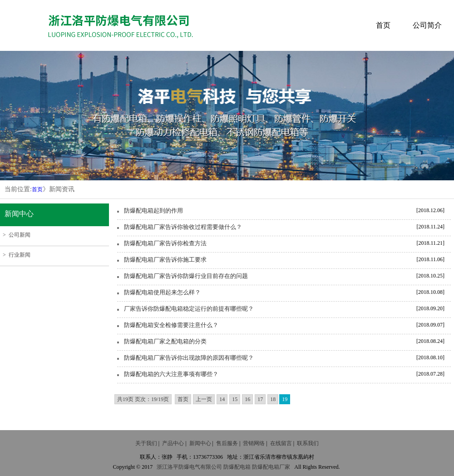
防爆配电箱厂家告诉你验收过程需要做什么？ (183, 227)
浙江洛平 (168, 467)
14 (222, 399)
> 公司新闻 (15, 235)
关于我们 (146, 443)
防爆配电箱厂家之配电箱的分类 (165, 341)
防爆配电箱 (237, 467)
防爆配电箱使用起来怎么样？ (162, 292)
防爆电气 (189, 467)
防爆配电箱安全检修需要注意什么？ (171, 325)
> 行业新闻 (15, 255)
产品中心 (173, 443)
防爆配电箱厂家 (271, 467)
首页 (383, 25)
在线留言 (281, 443)
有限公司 (211, 467)
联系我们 (308, 443)
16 (247, 399)
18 (273, 399)
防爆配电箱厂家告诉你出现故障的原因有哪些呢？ (189, 358)
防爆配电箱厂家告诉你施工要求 (165, 260)
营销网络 (254, 443)
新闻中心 (200, 443)
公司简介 (427, 25)
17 (260, 399)
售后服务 (227, 443)
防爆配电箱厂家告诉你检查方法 (165, 243)
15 (235, 399)
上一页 (204, 399)
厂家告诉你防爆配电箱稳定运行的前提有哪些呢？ (189, 309)
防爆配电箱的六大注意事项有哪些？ (171, 374)
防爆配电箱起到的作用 (153, 211)
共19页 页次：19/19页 (143, 399)
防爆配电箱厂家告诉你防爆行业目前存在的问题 (186, 276)
